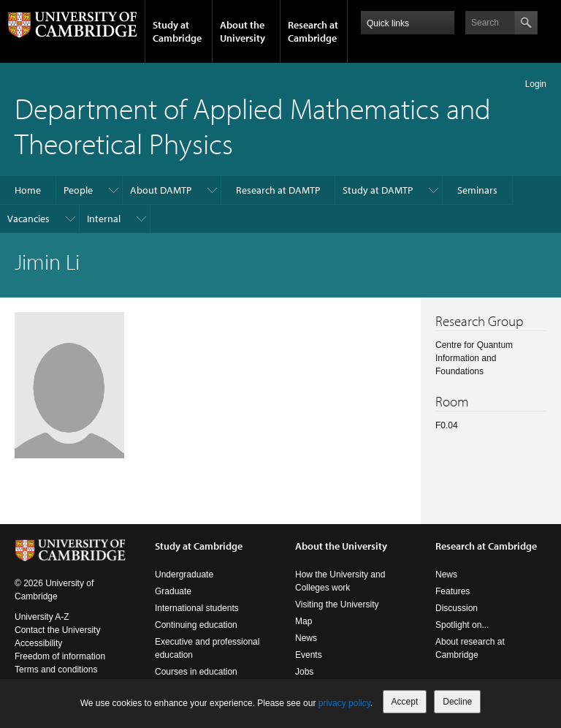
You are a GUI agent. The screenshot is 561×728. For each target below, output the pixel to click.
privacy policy (344, 703)
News (306, 638)
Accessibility (38, 643)
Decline (457, 702)
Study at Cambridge (177, 31)
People (78, 190)
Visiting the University (337, 604)
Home (28, 190)
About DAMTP (161, 190)
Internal (104, 219)
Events (309, 655)
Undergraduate (184, 575)
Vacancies (28, 219)
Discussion (457, 608)
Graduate (173, 591)
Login (536, 84)
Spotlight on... (462, 625)
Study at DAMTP (378, 190)
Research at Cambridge (313, 31)
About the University (243, 31)
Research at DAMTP (278, 190)
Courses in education (196, 672)
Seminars (477, 190)
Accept (405, 702)
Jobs (304, 672)
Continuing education (196, 625)
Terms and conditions (56, 670)
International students (197, 608)
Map (304, 621)
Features (453, 591)
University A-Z (42, 617)
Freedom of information (60, 656)
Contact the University (57, 630)
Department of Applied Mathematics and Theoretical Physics (253, 125)
